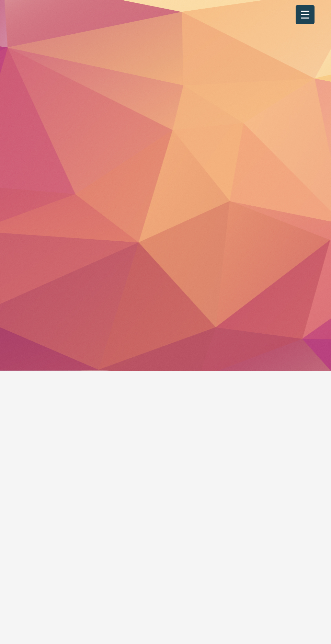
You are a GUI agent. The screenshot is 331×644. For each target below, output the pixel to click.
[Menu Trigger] (305, 15)
